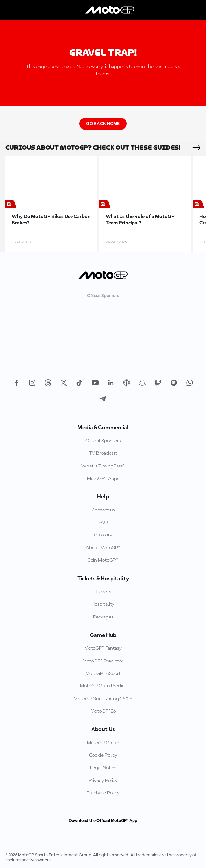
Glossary (103, 535)
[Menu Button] (10, 10)
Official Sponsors (103, 441)
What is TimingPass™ (103, 466)
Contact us (103, 510)
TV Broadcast (103, 453)
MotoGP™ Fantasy (103, 648)
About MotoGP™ (103, 548)
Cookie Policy (103, 755)
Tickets (103, 592)
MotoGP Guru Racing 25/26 (103, 699)
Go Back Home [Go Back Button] (103, 124)
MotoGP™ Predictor (103, 661)
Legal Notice (103, 768)
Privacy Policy (103, 781)
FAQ (103, 523)
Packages (103, 617)
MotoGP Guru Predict (103, 686)
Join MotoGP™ (103, 560)
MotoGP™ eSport (103, 674)
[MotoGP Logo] (110, 10)
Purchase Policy (103, 793)
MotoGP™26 (103, 711)
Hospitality (103, 604)
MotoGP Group (103, 743)
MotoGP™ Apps (103, 479)
